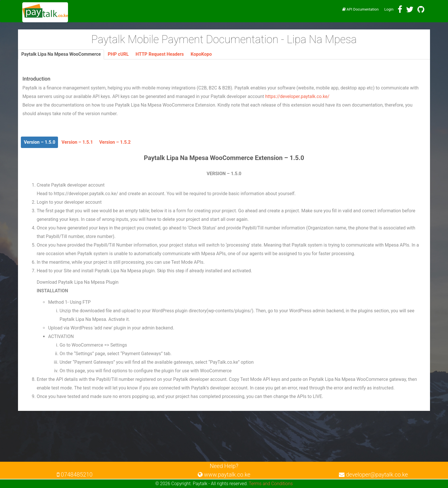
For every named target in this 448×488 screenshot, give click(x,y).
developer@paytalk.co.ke (373, 475)
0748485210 (75, 475)
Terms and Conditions (271, 484)
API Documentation (360, 9)
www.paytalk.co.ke (224, 475)
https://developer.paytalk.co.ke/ (297, 96)
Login (389, 9)
